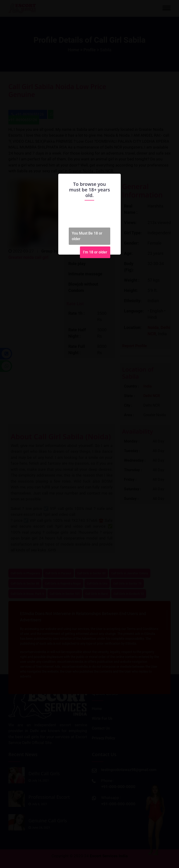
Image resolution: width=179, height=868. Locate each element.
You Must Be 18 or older (87, 236)
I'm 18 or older (95, 252)
